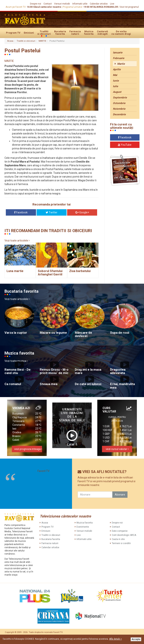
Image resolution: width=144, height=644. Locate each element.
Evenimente (83, 527)
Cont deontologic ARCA (124, 535)
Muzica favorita (89, 33)
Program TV (13, 33)
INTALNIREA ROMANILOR (104, 7)
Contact (48, 4)
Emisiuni (29, 33)
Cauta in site (118, 539)
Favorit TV (43, 471)
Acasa (10, 41)
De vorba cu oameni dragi (121, 33)
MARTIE (42, 41)
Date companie (120, 531)
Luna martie (15, 271)
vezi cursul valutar (117, 449)
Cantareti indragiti (102, 33)
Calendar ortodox (99, 4)
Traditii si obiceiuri (44, 33)
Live (112, 4)
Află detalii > (115, 639)
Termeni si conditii (121, 543)
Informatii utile (80, 4)
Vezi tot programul (129, 7)
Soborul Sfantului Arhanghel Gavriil (50, 273)
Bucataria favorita (60, 33)
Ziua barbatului (80, 271)
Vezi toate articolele (17, 241)
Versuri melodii (62, 4)
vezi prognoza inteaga (28, 449)
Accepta (136, 639)
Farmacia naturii (75, 33)
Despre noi (36, 4)
